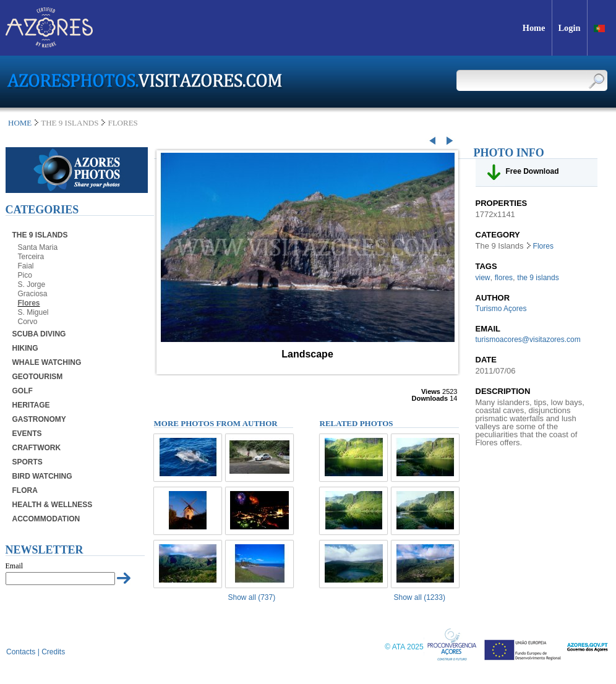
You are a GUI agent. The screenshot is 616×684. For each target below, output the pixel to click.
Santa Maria (38, 247)
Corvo (28, 322)
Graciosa (33, 294)
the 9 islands (538, 278)
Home (20, 123)
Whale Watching (47, 362)
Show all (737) (252, 597)
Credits (53, 652)
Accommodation (46, 519)
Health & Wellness (53, 505)
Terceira (31, 257)
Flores (29, 303)
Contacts (21, 652)
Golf (23, 391)
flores (504, 278)
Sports (28, 462)
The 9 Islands (40, 235)
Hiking (25, 348)
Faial (26, 266)
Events (27, 434)
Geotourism (38, 377)
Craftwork (37, 448)
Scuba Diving (39, 334)
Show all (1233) (420, 597)
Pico (25, 275)
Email (15, 566)
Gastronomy (39, 419)
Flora (25, 490)
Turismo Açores (501, 309)
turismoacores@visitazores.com (528, 340)
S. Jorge (32, 284)
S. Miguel (33, 312)
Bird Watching (42, 476)
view (483, 278)
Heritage (31, 405)
